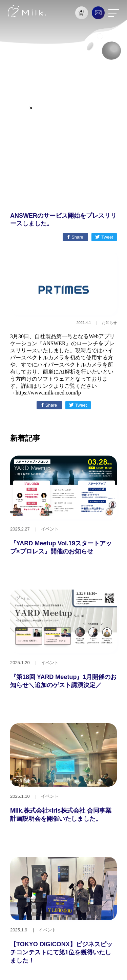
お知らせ (17, 108)
